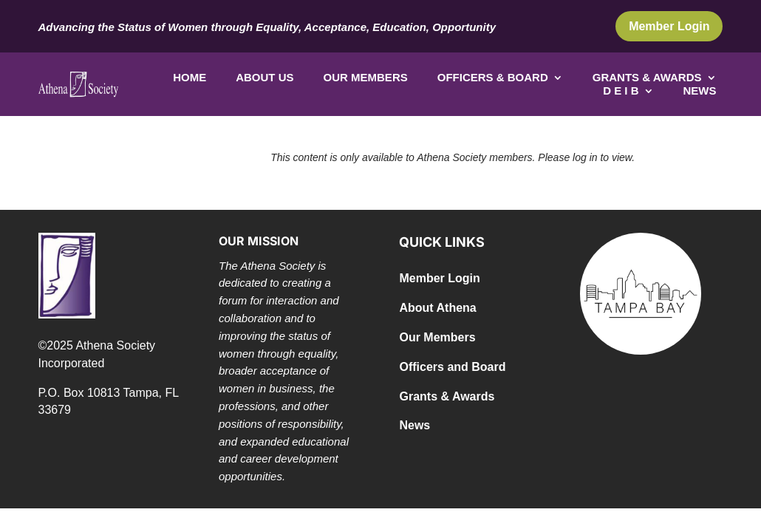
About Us (265, 78)
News (700, 91)
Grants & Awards (647, 78)
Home (190, 78)
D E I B (621, 91)
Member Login (669, 26)
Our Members (366, 78)
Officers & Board (493, 78)
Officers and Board (452, 367)
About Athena (437, 308)
